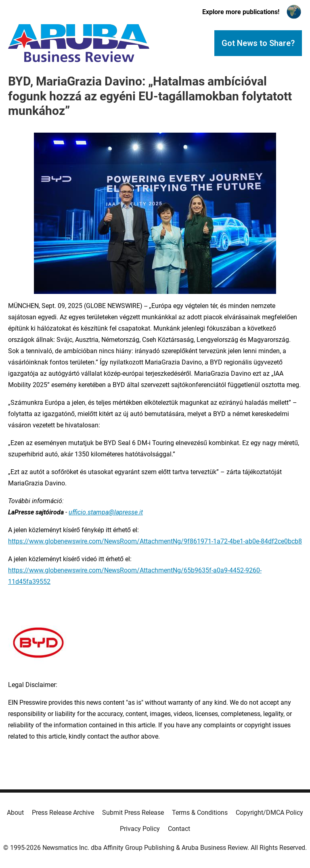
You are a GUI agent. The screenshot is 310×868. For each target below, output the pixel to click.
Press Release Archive (63, 813)
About (15, 813)
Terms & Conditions (200, 813)
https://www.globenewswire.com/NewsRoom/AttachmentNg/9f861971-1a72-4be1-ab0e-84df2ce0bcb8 (155, 541)
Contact (179, 829)
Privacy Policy (140, 829)
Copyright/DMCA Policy (269, 813)
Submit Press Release (133, 813)
